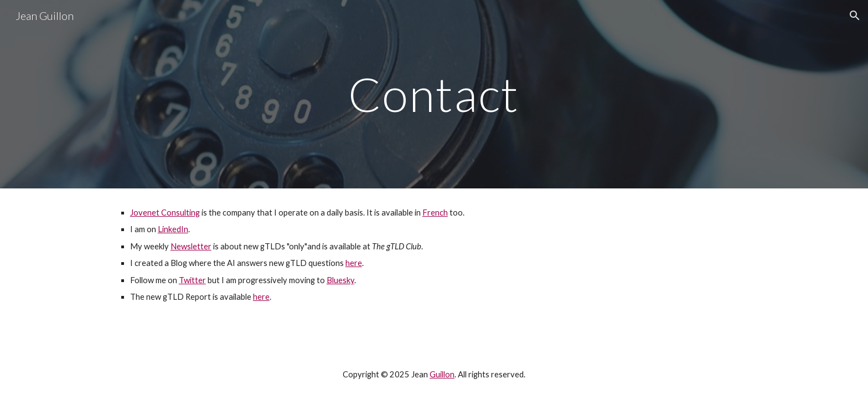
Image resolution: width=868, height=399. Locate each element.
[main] (434, 94)
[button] (855, 16)
